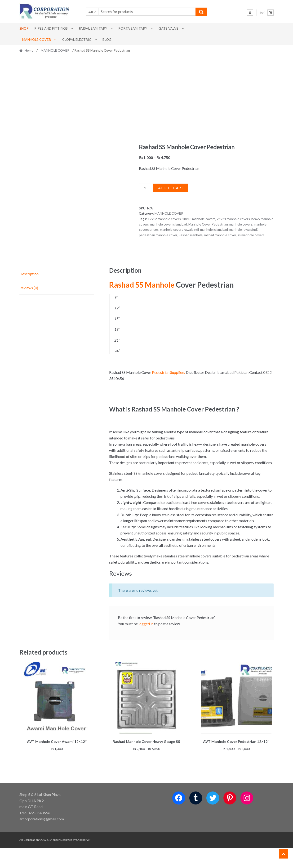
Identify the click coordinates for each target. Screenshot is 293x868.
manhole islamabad (214, 229)
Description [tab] (29, 295)
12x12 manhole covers (164, 219)
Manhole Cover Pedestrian (208, 224)
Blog (107, 39)
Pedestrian (161, 393)
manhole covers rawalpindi (179, 229)
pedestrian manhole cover (158, 235)
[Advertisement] (146, 99)
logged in (146, 645)
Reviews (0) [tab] (29, 309)
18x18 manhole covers (199, 219)
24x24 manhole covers (233, 219)
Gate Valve (169, 28)
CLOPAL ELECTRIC (77, 39)
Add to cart (171, 188)
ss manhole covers (251, 235)
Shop (24, 28)
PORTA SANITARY (133, 28)
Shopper (55, 860)
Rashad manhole (191, 235)
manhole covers (241, 224)
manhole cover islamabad (169, 224)
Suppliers (178, 393)
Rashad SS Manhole (142, 306)
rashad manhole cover (220, 235)
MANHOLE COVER (37, 39)
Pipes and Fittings (51, 28)
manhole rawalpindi (243, 229)
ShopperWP (84, 860)
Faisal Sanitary (93, 28)
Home (29, 50)
